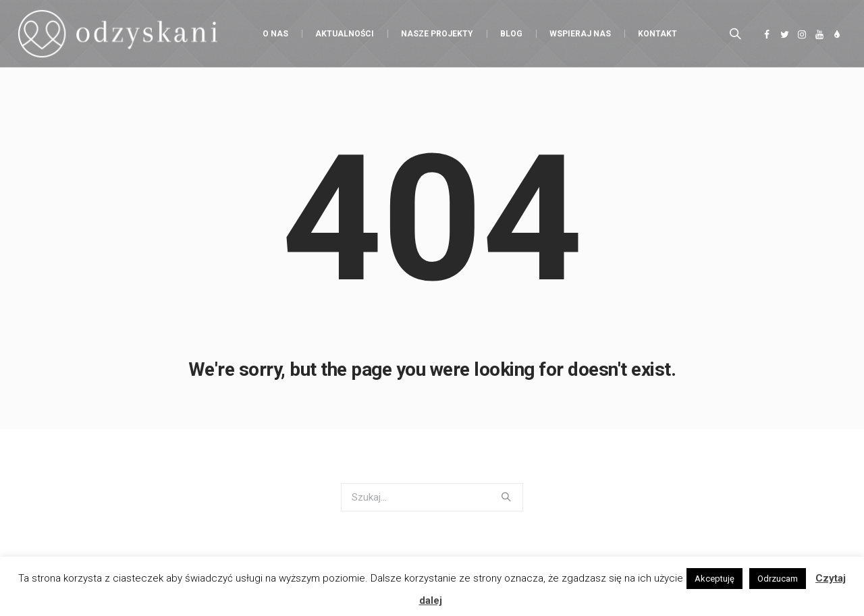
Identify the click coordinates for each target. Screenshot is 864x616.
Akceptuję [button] (714, 579)
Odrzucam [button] (778, 579)
